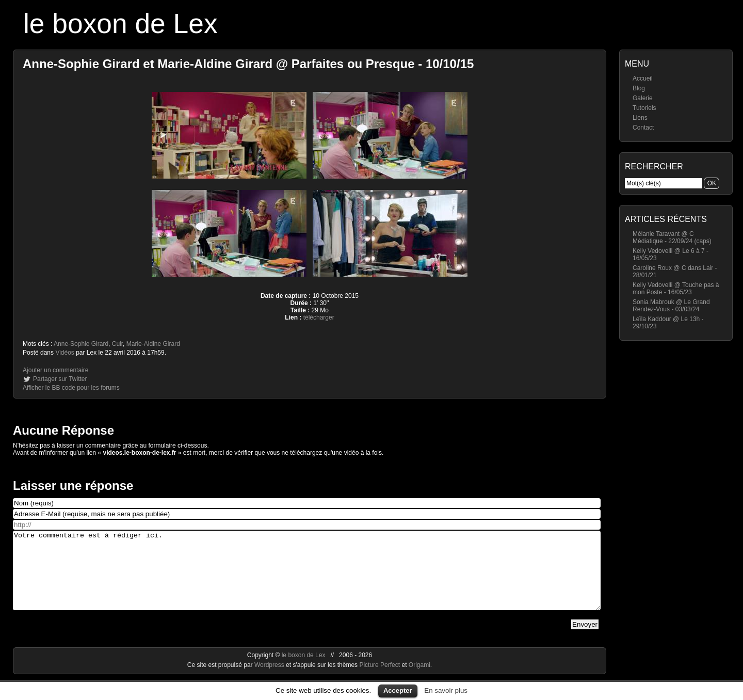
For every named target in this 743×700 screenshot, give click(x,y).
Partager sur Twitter (60, 379)
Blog (639, 88)
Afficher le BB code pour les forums (71, 388)
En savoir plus (446, 690)
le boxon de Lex (120, 23)
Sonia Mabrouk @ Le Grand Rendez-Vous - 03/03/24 (671, 306)
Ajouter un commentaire (55, 370)
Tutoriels (644, 108)
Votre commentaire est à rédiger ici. (307, 578)
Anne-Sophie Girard (81, 344)
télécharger (319, 317)
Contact (643, 128)
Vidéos (64, 353)
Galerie (643, 98)
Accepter (398, 690)
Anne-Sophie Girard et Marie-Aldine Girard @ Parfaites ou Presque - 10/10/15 (248, 64)
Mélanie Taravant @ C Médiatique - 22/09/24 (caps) (672, 237)
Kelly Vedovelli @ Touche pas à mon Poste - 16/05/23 (676, 289)
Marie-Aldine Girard (153, 344)
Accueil (643, 78)
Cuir (117, 344)
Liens (640, 118)
